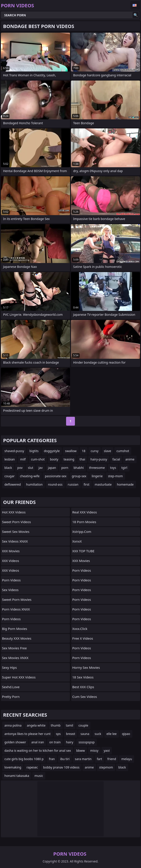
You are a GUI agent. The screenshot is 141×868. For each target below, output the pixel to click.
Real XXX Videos (85, 512)
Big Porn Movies (15, 629)
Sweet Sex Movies (16, 532)
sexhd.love (11, 687)
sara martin (83, 759)
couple (83, 725)
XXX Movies (11, 551)
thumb (56, 725)
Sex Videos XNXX (15, 541)
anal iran (38, 742)
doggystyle (52, 451)
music (39, 776)
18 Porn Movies (84, 522)
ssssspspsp (87, 742)
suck (98, 734)
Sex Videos (10, 590)
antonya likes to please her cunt (28, 734)
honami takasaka (17, 776)
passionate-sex (56, 476)
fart (99, 759)
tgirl (124, 468)
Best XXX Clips (83, 687)
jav (41, 468)
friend (112, 759)
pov (20, 468)
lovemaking (13, 767)
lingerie (97, 476)
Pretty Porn (11, 697)
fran (52, 759)
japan (52, 468)
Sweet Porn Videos (16, 522)
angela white (36, 725)
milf (23, 459)
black (8, 468)
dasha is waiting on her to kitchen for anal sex (38, 751)
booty (54, 459)
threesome (97, 468)
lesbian (10, 459)
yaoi (107, 751)
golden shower (15, 742)
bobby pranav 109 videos (61, 767)
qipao (126, 734)
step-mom (115, 476)
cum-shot (38, 459)
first (87, 484)
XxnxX (77, 541)
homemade (125, 484)
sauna (85, 734)
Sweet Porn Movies (17, 599)
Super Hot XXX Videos (19, 677)
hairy (70, 742)
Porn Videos (11, 580)
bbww (81, 751)
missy (94, 751)
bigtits (34, 451)
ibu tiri (65, 759)
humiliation (34, 484)
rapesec (32, 767)
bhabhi (79, 468)
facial (116, 459)
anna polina (13, 725)
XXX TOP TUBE (83, 551)
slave (108, 451)
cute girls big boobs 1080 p (24, 759)
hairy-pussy (99, 459)
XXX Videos (10, 561)
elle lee (112, 734)
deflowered (13, 484)
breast (71, 734)
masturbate (103, 484)
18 (84, 451)
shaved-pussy (14, 451)
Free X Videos (83, 638)
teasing (69, 459)
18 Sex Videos (83, 677)
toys (113, 468)
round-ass (55, 484)
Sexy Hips (9, 667)
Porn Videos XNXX (16, 609)
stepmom (106, 767)
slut (30, 468)
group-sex (79, 476)
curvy (94, 451)
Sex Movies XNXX (15, 658)
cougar (10, 476)
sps (58, 734)
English (135, 5)
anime (130, 459)
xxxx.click (80, 629)
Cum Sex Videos (85, 697)
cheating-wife (30, 476)
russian (73, 484)
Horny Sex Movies (86, 667)
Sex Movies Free (14, 648)
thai (82, 459)
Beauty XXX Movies (17, 638)
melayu (127, 759)
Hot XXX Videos (14, 512)
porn (65, 468)
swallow (71, 451)
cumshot (123, 451)
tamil (70, 725)
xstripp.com (82, 532)
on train (55, 742)
